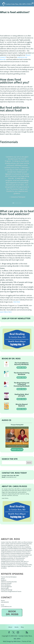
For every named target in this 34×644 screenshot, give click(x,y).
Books (17, 627)
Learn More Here (6, 312)
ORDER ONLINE (22, 368)
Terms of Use (27, 641)
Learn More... (5, 498)
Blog (22, 627)
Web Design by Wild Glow (12, 641)
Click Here (17, 302)
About (10, 627)
